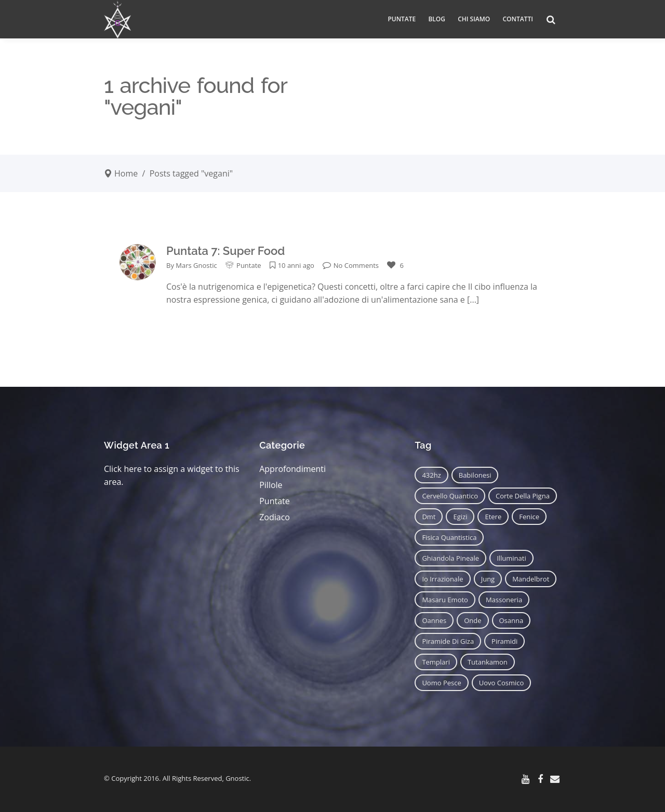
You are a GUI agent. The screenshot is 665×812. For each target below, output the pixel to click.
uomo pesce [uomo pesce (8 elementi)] (441, 683)
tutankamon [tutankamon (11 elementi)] (488, 662)
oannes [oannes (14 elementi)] (434, 620)
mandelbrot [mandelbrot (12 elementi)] (531, 579)
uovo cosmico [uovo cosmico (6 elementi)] (502, 683)
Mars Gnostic (196, 265)
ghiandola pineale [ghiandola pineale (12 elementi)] (450, 558)
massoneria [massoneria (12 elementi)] (504, 600)
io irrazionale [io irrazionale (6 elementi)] (442, 579)
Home (126, 173)
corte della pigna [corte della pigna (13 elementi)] (523, 496)
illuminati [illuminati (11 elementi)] (511, 558)
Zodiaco (275, 517)
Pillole (271, 485)
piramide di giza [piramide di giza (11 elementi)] (448, 641)
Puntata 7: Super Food (225, 251)
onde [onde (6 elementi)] (473, 620)
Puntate (249, 265)
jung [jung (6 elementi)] (488, 579)
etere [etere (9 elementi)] (493, 517)
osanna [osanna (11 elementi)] (511, 620)
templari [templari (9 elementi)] (436, 662)
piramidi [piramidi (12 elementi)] (504, 641)
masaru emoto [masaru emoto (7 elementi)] (445, 600)
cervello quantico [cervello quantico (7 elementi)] (450, 496)
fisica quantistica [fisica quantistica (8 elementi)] (449, 537)
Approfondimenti (292, 469)
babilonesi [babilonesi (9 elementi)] (475, 475)
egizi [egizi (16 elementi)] (460, 517)
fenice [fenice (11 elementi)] (529, 517)
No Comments (351, 265)
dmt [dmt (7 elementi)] (429, 517)
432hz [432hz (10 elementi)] (431, 475)
